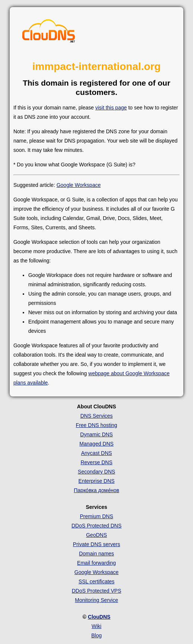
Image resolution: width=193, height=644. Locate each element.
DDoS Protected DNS (96, 526)
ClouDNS (99, 617)
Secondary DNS (96, 472)
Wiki (96, 626)
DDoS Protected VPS (96, 591)
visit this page (111, 108)
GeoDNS (96, 535)
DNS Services (96, 416)
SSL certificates (96, 581)
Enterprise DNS (96, 481)
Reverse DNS (97, 462)
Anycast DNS (96, 453)
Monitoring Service (97, 600)
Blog (96, 635)
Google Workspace (79, 185)
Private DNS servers (96, 544)
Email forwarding (96, 563)
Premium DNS (96, 516)
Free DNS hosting (96, 425)
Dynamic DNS (97, 434)
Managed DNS (97, 444)
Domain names (96, 554)
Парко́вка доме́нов (97, 490)
